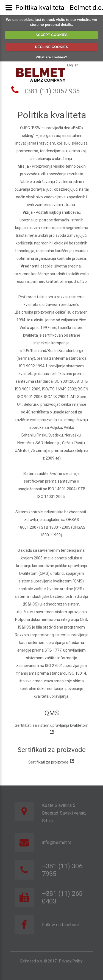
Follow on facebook (61, 925)
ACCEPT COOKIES (51, 35)
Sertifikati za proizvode (51, 762)
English (73, 65)
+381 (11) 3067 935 (51, 91)
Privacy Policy (71, 961)
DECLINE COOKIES (51, 47)
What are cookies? (51, 57)
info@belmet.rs (57, 842)
